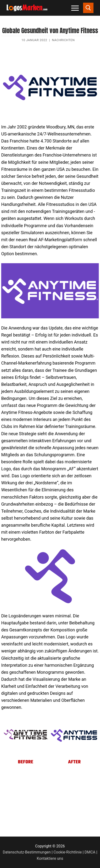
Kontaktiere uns (50, 858)
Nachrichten (63, 40)
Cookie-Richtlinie (68, 852)
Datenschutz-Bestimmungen (27, 852)
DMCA (90, 852)
